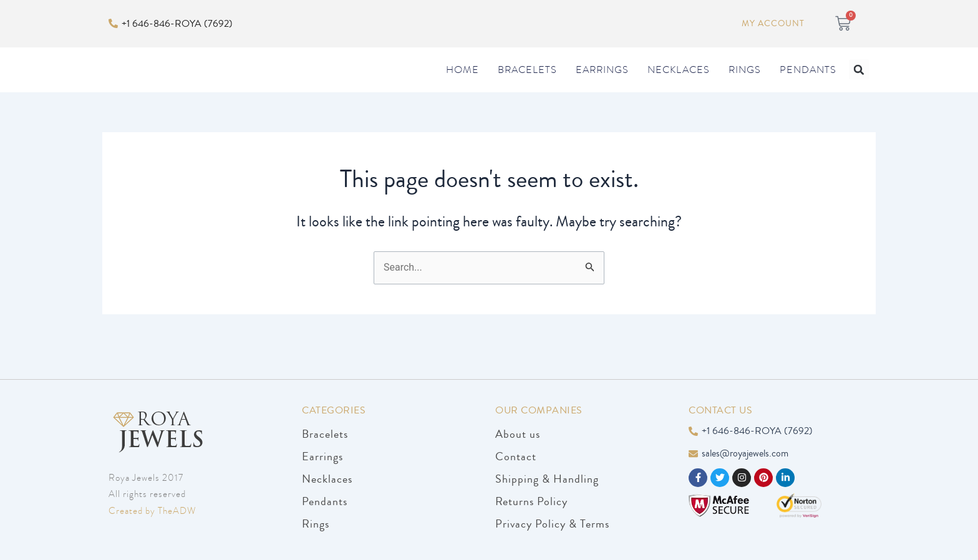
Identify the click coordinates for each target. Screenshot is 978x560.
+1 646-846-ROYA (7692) (177, 23)
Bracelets (527, 82)
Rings (745, 82)
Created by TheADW (152, 511)
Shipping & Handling (547, 479)
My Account (772, 24)
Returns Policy (531, 501)
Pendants (808, 82)
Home (462, 82)
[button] (859, 82)
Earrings (602, 82)
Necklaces (679, 82)
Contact (516, 456)
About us (518, 434)
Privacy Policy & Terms (552, 524)
